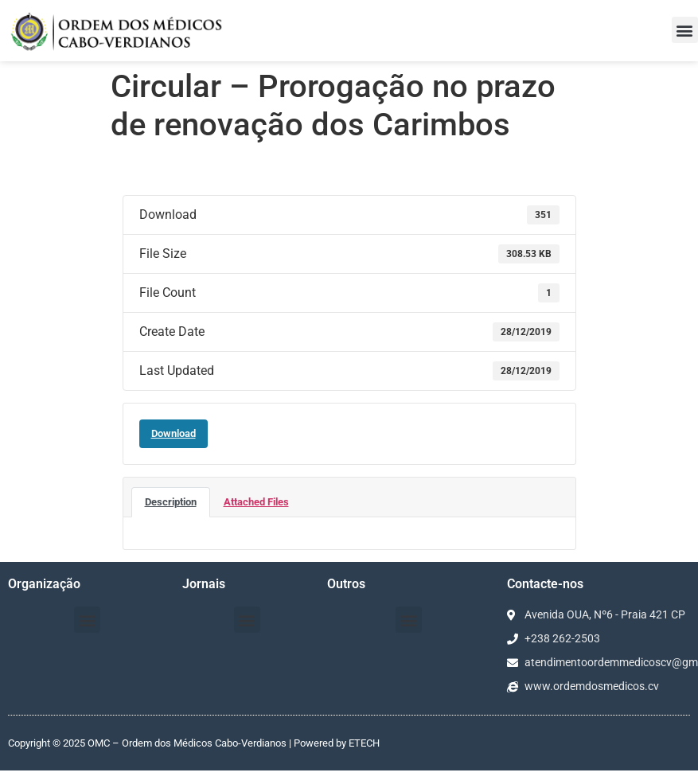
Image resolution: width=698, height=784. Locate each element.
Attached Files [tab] (256, 502)
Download (174, 433)
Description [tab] (171, 502)
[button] (685, 30)
